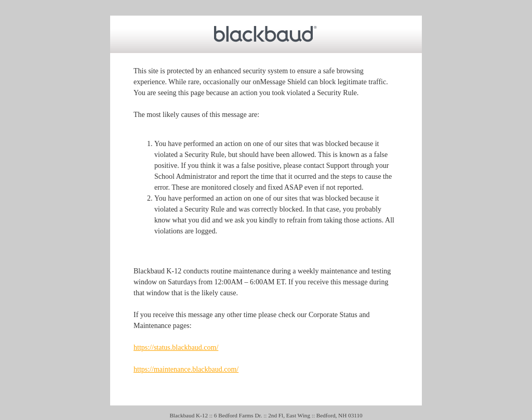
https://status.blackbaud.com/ (176, 347)
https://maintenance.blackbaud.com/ (186, 369)
